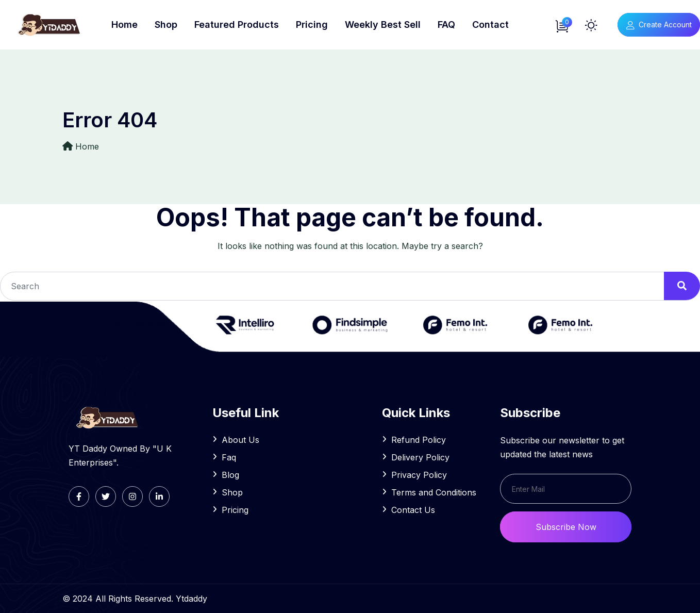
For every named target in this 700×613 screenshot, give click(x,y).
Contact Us (413, 510)
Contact (490, 24)
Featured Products (237, 24)
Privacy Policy (419, 475)
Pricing (312, 24)
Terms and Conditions (434, 492)
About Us (240, 440)
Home (124, 24)
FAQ (446, 24)
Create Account (659, 25)
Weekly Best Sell (383, 24)
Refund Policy (419, 440)
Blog (230, 475)
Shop (166, 24)
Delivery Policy (420, 457)
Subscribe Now (566, 527)
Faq (229, 457)
